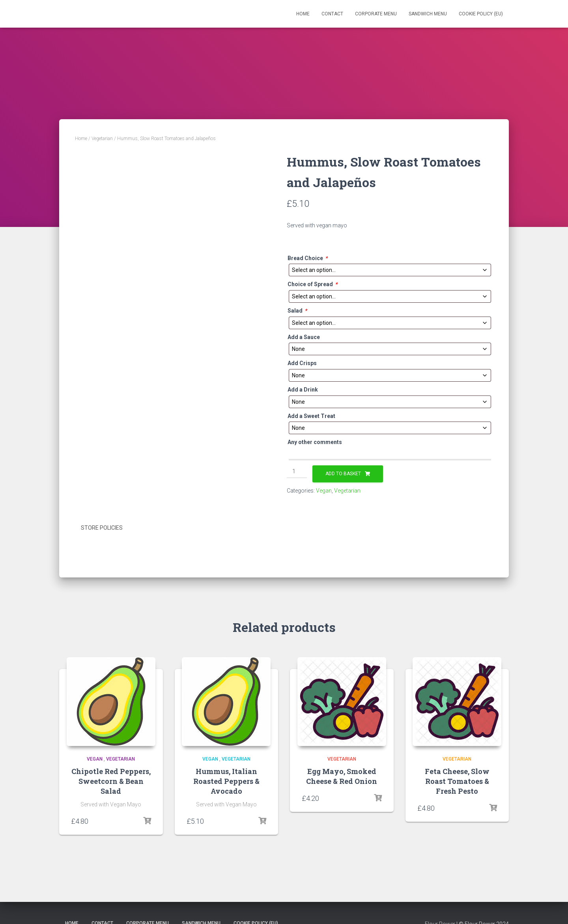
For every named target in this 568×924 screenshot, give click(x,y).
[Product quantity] (297, 472)
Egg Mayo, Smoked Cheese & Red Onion (342, 775)
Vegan (324, 491)
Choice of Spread (312, 284)
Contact (332, 14)
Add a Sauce (304, 337)
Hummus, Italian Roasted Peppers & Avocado (226, 780)
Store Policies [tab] (102, 528)
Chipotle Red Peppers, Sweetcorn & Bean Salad (111, 780)
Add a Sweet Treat (311, 416)
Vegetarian (102, 139)
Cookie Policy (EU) (481, 14)
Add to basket (343, 474)
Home (303, 14)
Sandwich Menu (428, 14)
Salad (297, 311)
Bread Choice (307, 258)
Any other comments (315, 442)
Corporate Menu (376, 14)
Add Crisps (302, 363)
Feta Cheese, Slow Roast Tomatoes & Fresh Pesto (457, 780)
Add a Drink (303, 390)
